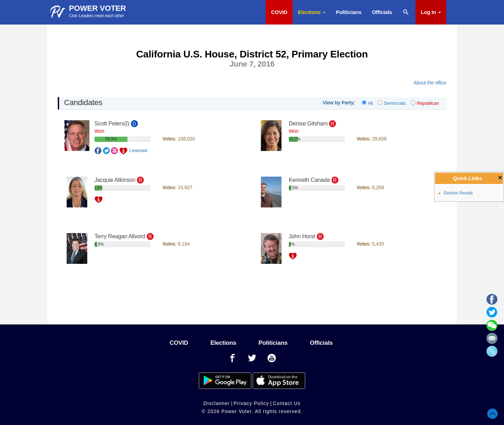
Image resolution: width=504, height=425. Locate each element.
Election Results (458, 193)
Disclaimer (216, 403)
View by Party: (339, 103)
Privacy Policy (251, 403)
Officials (382, 12)
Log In (431, 12)
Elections (312, 12)
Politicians (349, 12)
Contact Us (286, 403)
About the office (430, 83)
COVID (279, 12)
